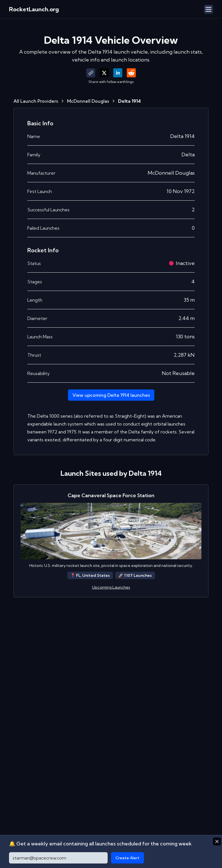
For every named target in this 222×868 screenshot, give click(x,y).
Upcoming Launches (111, 587)
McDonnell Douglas (88, 101)
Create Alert (127, 858)
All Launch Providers (36, 101)
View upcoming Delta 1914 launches (111, 395)
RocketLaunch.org (34, 9)
